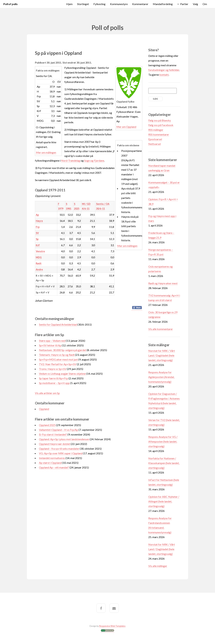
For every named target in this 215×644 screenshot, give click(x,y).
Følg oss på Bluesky (160, 120)
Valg (195, 4)
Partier (184, 4)
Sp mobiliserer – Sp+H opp (54, 383)
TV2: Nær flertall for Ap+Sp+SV (58, 364)
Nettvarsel (155, 144)
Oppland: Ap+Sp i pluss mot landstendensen (64, 439)
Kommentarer (140, 4)
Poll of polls (10, 4)
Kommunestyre (119, 4)
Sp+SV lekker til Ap (50, 345)
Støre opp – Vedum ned (52, 341)
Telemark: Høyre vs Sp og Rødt (57, 355)
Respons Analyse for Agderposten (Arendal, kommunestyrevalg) (161, 377)
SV (37, 233)
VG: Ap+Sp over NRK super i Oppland (61, 453)
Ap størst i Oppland (50, 463)
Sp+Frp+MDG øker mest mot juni (58, 359)
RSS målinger (156, 130)
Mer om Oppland (126, 127)
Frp (38, 227)
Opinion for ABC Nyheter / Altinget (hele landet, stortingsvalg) (164, 501)
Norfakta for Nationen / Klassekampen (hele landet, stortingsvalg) (164, 463)
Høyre (39, 221)
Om (205, 4)
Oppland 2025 (47, 425)
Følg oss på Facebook (161, 125)
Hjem (69, 4)
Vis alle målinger (158, 566)
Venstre (40, 251)
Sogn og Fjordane (94, 160)
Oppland (44, 409)
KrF (38, 245)
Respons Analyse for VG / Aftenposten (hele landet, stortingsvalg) (163, 441)
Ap (37, 215)
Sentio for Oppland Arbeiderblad (58, 324)
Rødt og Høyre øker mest (163, 283)
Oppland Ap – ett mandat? (54, 467)
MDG (39, 257)
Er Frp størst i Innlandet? (53, 434)
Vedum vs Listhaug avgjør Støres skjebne (62, 374)
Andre (39, 269)
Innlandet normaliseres (52, 458)
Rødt (39, 263)
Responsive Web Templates (112, 626)
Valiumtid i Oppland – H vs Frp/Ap (59, 430)
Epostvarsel (155, 139)
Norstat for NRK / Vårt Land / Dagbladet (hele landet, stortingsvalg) (162, 355)
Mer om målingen (46, 152)
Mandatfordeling (163, 4)
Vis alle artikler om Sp (47, 393)
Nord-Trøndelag (71, 160)
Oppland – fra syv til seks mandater (59, 449)
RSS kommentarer (159, 134)
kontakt (164, 75)
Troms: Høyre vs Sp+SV (53, 369)
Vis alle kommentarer (161, 329)
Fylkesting (99, 4)
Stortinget (83, 4)
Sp (37, 239)
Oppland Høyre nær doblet (55, 444)
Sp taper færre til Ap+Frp (53, 378)
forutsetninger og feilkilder (164, 70)
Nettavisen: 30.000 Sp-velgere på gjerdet (63, 350)
